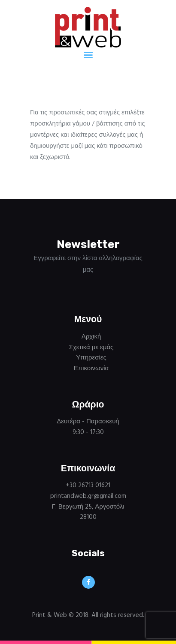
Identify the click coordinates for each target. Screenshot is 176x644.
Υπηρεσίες (91, 358)
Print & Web (50, 615)
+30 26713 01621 (88, 485)
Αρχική (91, 337)
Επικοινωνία (91, 368)
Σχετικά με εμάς (91, 347)
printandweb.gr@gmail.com (88, 496)
